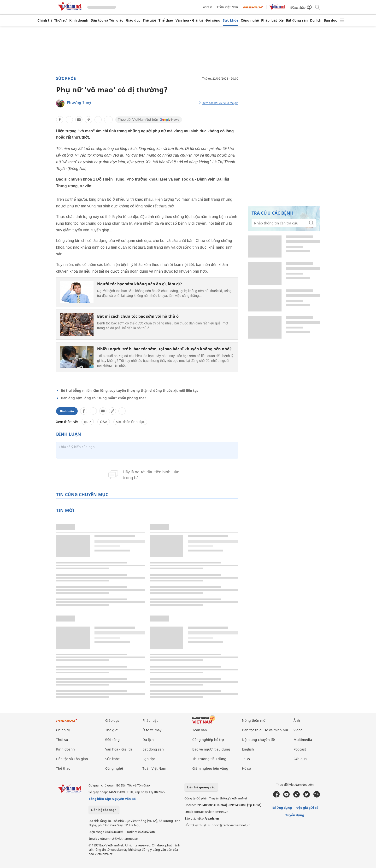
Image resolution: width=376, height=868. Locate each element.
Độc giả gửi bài (308, 808)
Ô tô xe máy (152, 730)
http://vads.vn (208, 818)
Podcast (207, 7)
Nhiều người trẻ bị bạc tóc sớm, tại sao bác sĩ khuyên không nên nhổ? (164, 349)
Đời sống (213, 20)
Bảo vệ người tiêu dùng (211, 749)
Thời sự (61, 20)
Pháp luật (269, 20)
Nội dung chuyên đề (258, 740)
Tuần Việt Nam (227, 7)
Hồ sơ (247, 768)
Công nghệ (250, 20)
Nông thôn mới (254, 720)
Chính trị (45, 20)
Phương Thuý (79, 102)
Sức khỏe (231, 20)
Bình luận (67, 411)
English (248, 749)
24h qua (300, 759)
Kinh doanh (79, 20)
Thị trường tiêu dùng (209, 759)
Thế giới (149, 20)
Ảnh (297, 720)
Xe (281, 20)
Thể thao (166, 20)
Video (298, 730)
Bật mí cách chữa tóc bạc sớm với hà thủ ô (138, 316)
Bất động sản (297, 20)
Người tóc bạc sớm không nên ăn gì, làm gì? (140, 284)
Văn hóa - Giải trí (189, 20)
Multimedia (303, 740)
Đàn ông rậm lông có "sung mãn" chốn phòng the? (104, 398)
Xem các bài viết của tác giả (220, 103)
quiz (88, 422)
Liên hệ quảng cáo (201, 787)
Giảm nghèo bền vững (210, 768)
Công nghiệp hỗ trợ (208, 740)
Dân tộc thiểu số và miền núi (265, 730)
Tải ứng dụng (282, 808)
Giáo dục (133, 20)
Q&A (104, 422)
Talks (246, 759)
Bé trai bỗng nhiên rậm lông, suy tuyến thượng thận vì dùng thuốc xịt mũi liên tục (130, 390)
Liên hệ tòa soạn (104, 810)
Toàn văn (200, 730)
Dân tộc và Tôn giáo (107, 20)
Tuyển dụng (295, 815)
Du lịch (316, 20)
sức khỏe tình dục (130, 422)
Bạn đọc (330, 20)
